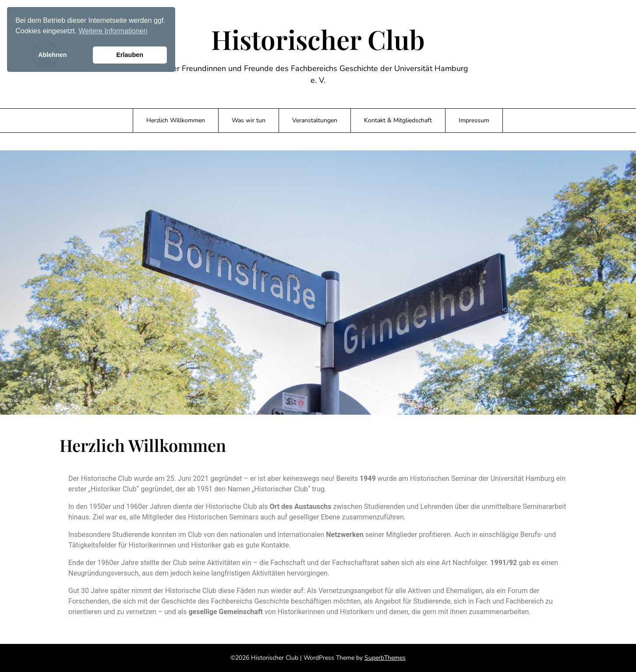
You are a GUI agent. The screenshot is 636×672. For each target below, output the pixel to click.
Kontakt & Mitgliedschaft (398, 120)
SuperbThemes (385, 658)
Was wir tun (249, 120)
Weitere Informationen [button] (113, 31)
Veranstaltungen (315, 120)
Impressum (474, 120)
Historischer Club (318, 39)
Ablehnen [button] (53, 55)
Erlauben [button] (130, 55)
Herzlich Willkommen (176, 120)
